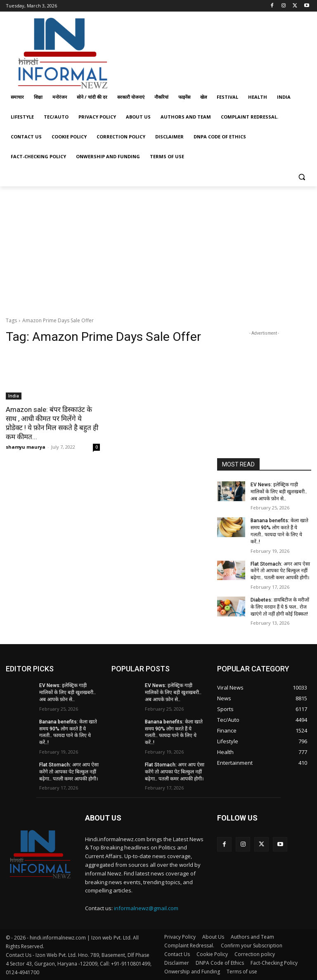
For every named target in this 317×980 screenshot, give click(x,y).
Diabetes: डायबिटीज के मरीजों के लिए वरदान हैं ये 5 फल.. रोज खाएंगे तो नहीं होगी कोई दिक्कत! (280, 607)
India (14, 396)
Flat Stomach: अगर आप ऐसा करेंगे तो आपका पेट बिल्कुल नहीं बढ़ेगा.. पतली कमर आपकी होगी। (280, 571)
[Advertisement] (215, 51)
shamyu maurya (26, 447)
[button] (302, 177)
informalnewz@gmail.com (146, 908)
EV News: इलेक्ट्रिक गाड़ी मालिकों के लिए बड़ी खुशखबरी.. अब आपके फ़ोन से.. (279, 492)
